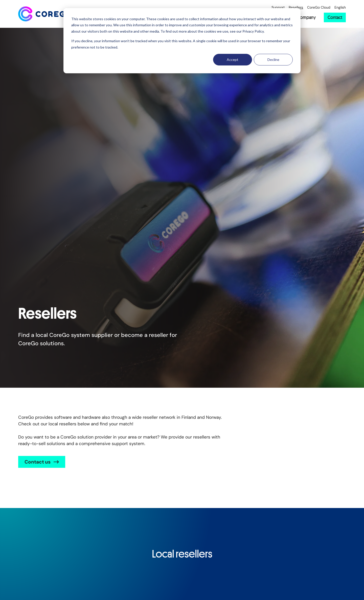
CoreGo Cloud (319, 7)
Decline (273, 60)
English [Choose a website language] (340, 7)
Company (306, 17)
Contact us (38, 462)
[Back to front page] (45, 14)
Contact (335, 17)
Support (278, 7)
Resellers (296, 7)
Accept (233, 60)
